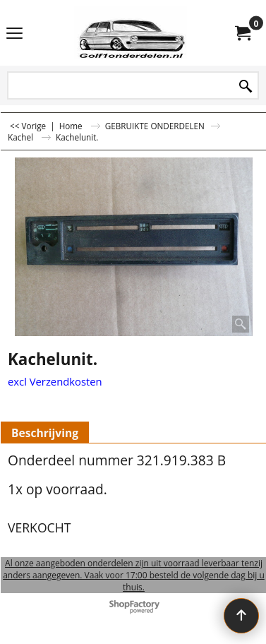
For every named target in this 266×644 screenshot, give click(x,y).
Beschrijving (45, 433)
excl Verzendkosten (55, 381)
